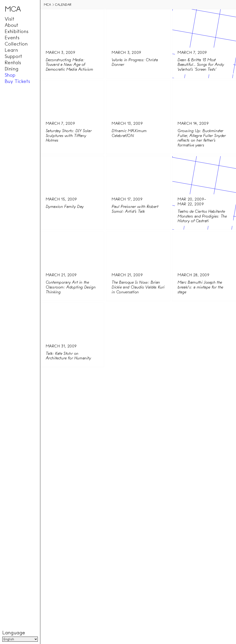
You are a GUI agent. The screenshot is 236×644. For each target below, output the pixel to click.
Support (13, 56)
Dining (12, 69)
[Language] (20, 639)
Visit (9, 19)
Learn (11, 50)
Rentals (13, 63)
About (11, 25)
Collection (16, 44)
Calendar (63, 5)
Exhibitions (17, 31)
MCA (47, 5)
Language (14, 633)
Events (12, 38)
